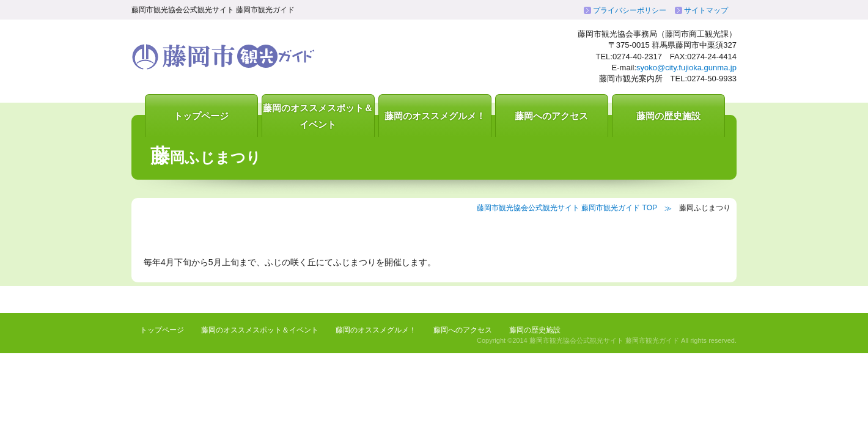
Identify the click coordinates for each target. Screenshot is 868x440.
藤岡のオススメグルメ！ (435, 116)
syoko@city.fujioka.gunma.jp (686, 68)
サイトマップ (706, 10)
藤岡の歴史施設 (668, 116)
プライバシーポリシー (630, 10)
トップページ (201, 116)
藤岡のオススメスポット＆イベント (318, 116)
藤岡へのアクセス (551, 116)
